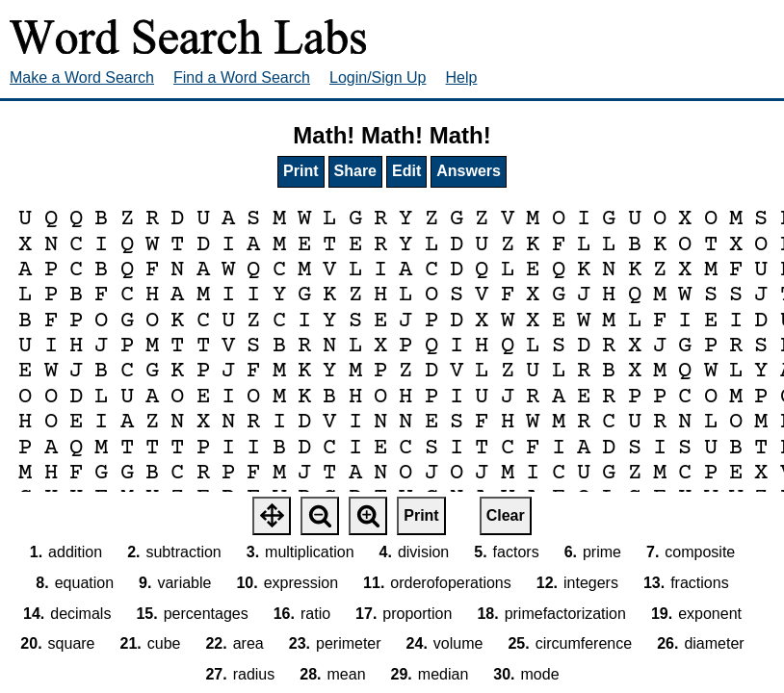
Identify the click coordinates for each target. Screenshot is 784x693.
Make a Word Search (82, 77)
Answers (469, 171)
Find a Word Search (242, 77)
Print (301, 171)
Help (462, 77)
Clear (506, 515)
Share (355, 171)
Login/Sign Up (378, 77)
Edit (406, 171)
